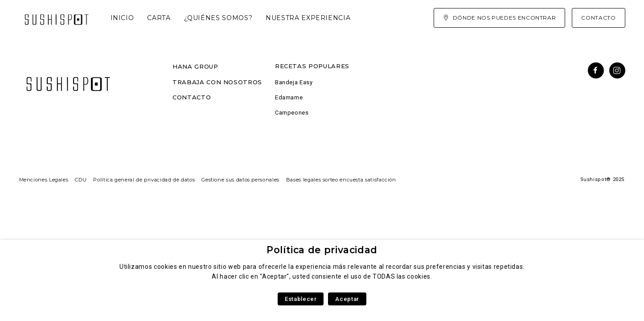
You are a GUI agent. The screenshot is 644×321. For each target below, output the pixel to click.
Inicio (122, 18)
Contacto (192, 97)
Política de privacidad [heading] (322, 250)
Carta (159, 18)
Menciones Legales (44, 180)
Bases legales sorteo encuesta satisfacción (341, 180)
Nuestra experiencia (308, 18)
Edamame (289, 97)
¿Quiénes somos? (218, 18)
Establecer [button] (301, 299)
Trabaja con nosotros (217, 82)
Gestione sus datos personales (240, 180)
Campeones (292, 113)
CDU (81, 180)
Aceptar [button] (347, 299)
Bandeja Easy (294, 82)
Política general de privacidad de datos (144, 180)
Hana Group (195, 66)
